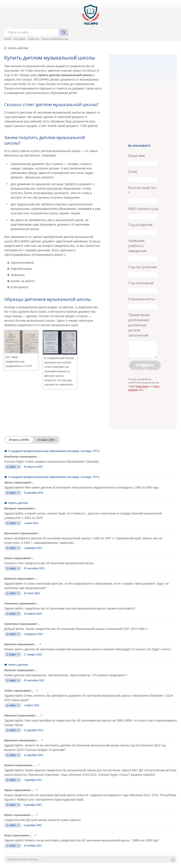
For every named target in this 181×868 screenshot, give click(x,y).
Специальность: (142, 299)
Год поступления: (143, 267)
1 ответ (13, 467)
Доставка (19, 39)
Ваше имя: (137, 156)
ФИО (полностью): (144, 209)
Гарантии (33, 39)
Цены (8, 39)
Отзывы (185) (46, 440)
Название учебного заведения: (137, 246)
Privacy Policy (142, 386)
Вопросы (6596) (19, 440)
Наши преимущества (55, 39)
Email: (133, 172)
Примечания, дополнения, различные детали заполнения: (139, 325)
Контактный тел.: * (143, 190)
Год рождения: (140, 225)
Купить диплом (18, 48)
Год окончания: (141, 283)
